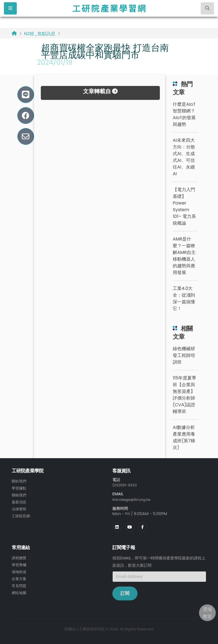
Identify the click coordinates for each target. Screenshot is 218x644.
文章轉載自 (100, 91)
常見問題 (20, 584)
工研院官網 (22, 515)
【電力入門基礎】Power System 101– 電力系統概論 (184, 206)
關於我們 (20, 481)
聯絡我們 (20, 494)
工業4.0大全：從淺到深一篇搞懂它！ (184, 298)
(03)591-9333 (126, 485)
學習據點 (20, 488)
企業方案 (20, 577)
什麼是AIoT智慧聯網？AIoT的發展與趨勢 (184, 114)
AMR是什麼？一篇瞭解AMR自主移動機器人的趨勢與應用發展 (184, 256)
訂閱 (125, 593)
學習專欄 (20, 564)
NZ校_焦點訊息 (40, 34)
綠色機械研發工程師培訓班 (184, 355)
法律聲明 (20, 508)
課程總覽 (20, 557)
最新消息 (20, 501)
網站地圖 (20, 591)
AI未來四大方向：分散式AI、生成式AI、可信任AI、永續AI (184, 157)
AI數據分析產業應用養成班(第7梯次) (184, 437)
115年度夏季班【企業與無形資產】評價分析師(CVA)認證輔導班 (184, 395)
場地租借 (20, 571)
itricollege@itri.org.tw (133, 499)
